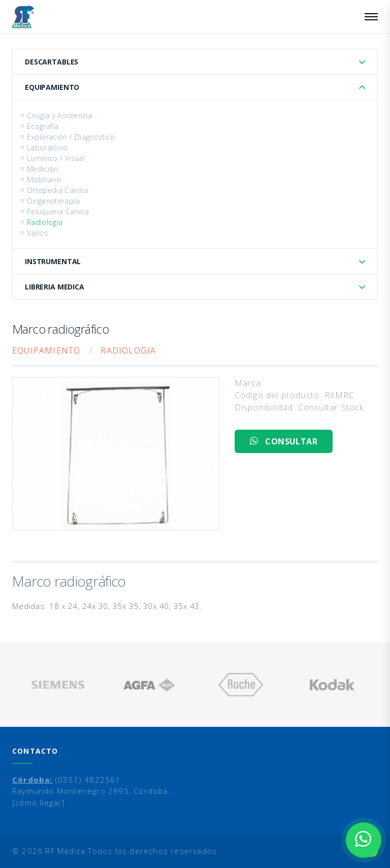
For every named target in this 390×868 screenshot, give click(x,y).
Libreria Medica (55, 287)
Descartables (52, 62)
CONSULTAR (284, 441)
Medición (43, 169)
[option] (58, 685)
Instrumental (53, 261)
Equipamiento (52, 87)
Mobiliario (44, 180)
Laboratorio (47, 148)
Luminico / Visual (56, 158)
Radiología (45, 222)
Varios (38, 233)
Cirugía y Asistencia (59, 116)
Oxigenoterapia (53, 201)
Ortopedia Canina (58, 190)
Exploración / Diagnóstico (71, 137)
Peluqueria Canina (58, 212)
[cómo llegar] (39, 802)
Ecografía (43, 126)
